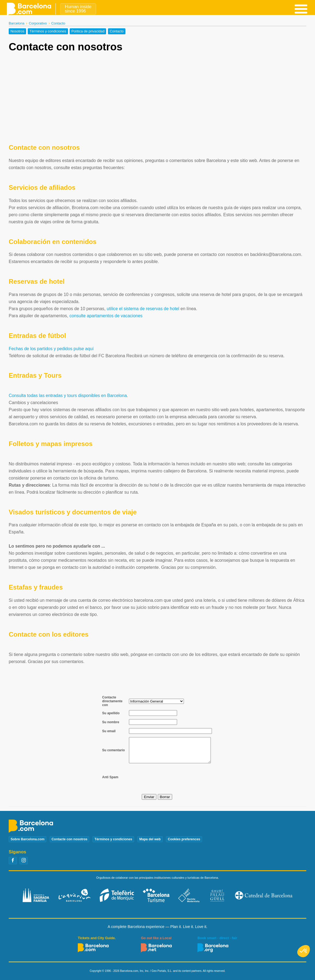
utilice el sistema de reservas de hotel (143, 309)
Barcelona (17, 23)
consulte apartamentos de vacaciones (106, 316)
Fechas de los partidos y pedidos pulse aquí (51, 349)
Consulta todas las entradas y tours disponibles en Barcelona (68, 396)
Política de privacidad (88, 31)
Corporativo (38, 23)
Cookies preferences (184, 839)
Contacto (117, 31)
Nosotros (17, 31)
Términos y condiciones (48, 31)
